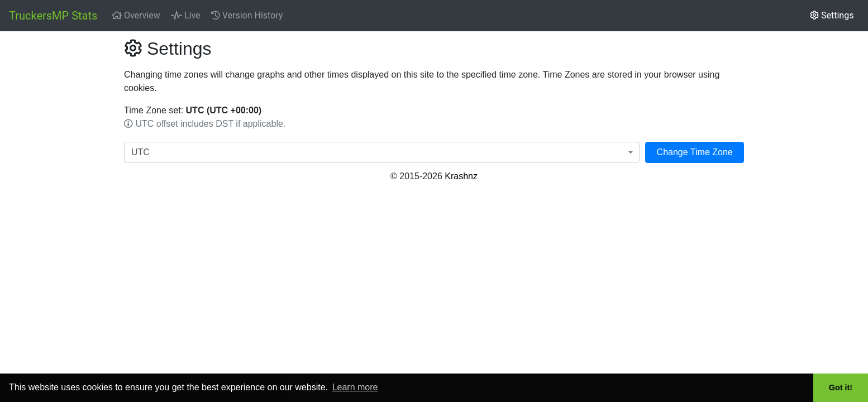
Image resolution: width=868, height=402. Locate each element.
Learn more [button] (355, 387)
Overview (136, 15)
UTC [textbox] (140, 152)
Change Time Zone (695, 152)
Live (186, 15)
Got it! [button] (841, 387)
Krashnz (461, 176)
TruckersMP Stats (53, 16)
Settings (832, 15)
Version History (247, 15)
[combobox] (382, 152)
